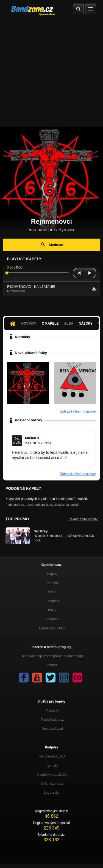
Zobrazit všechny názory (78, 474)
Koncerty (52, 583)
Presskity (52, 711)
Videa (52, 592)
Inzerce (52, 665)
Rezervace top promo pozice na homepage (52, 656)
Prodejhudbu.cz (52, 720)
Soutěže (52, 619)
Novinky (29, 324)
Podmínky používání (52, 775)
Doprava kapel (52, 729)
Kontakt (52, 765)
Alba (69, 324)
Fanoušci (52, 601)
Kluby (52, 610)
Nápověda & (52, 756)
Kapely (52, 574)
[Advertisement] (51, 72)
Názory (86, 324)
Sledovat (51, 245)
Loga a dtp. (52, 793)
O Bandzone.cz (52, 784)
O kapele (50, 324)
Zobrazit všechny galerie (78, 411)
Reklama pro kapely (83, 519)
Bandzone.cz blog (52, 628)
